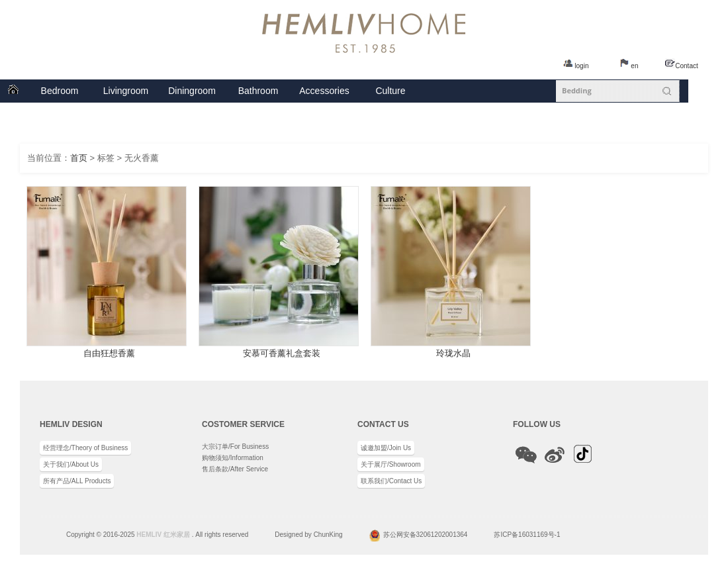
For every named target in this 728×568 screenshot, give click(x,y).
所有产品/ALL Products (77, 481)
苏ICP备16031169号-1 (527, 535)
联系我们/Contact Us (391, 481)
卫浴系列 (258, 91)
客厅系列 (126, 91)
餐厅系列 (192, 91)
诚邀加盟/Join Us (386, 448)
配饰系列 (324, 91)
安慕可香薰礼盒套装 (282, 353)
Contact (686, 66)
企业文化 (390, 91)
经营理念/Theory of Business (85, 448)
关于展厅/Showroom (391, 464)
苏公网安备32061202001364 (426, 535)
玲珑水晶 (453, 353)
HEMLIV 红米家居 (163, 535)
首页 (13, 91)
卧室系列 (60, 91)
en (634, 66)
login (581, 66)
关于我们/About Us (71, 464)
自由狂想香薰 (109, 353)
